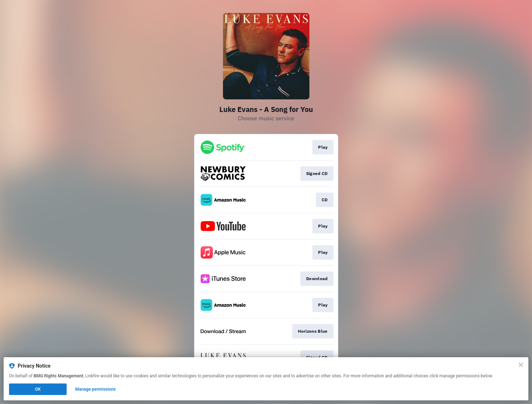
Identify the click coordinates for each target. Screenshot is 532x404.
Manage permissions (96, 389)
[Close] (521, 365)
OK (38, 389)
